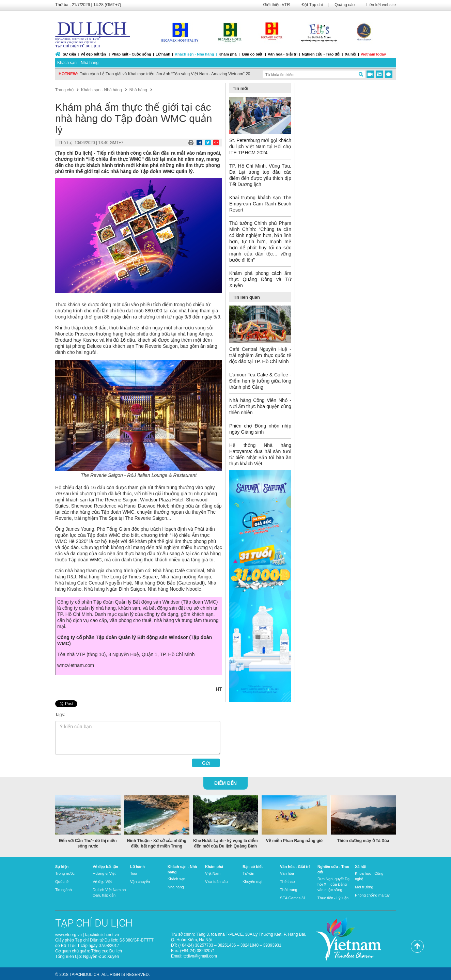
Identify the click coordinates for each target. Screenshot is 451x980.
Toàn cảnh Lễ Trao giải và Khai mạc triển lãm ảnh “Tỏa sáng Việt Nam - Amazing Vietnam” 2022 (167, 74)
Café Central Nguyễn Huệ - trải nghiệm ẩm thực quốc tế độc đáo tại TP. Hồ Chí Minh (260, 355)
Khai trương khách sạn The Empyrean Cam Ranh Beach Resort (260, 204)
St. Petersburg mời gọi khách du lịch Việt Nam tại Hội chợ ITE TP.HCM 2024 (260, 146)
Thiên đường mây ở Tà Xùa (363, 841)
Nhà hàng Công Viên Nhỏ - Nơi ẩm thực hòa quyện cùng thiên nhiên (260, 406)
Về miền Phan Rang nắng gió (294, 841)
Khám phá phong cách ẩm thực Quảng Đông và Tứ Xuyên (260, 279)
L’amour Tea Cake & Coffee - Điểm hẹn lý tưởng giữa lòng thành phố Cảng (260, 381)
